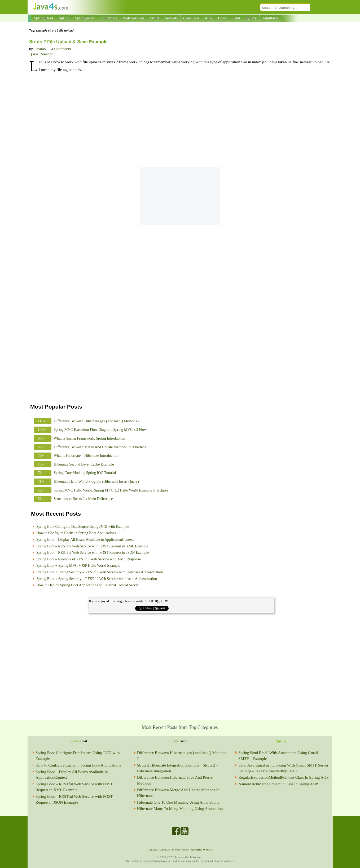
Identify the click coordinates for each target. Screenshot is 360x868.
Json (237, 18)
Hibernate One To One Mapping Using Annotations (178, 802)
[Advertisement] (180, 121)
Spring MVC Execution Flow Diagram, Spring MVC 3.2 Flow (100, 430)
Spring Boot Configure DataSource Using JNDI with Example (83, 527)
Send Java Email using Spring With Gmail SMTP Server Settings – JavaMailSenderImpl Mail (283, 768)
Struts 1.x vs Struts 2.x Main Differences (84, 499)
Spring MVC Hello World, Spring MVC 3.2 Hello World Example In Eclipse (111, 490)
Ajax (208, 18)
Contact (152, 849)
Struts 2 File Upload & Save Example (68, 42)
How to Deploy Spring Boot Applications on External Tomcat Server (87, 585)
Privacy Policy (181, 849)
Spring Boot (44, 18)
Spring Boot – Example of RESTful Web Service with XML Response (89, 559)
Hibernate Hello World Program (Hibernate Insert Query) (96, 482)
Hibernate (109, 18)
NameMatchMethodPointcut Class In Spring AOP (278, 784)
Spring (64, 18)
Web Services (134, 18)
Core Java (191, 18)
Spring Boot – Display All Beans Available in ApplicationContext (85, 540)
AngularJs (270, 18)
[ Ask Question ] (43, 54)
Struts (155, 18)
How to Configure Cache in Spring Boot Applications (76, 533)
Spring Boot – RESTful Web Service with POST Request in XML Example (92, 546)
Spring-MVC (85, 18)
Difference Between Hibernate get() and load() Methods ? (97, 421)
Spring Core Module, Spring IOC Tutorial (85, 473)
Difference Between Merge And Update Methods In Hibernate (100, 447)
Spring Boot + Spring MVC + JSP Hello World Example (78, 566)
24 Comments (60, 49)
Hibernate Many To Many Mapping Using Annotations (181, 809)
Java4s (40, 49)
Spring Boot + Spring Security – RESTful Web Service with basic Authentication (97, 579)
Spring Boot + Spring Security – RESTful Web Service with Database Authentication (100, 572)
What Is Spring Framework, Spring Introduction (89, 438)
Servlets (171, 18)
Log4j (223, 18)
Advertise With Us (202, 849)
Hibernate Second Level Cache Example (84, 464)
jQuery (251, 18)
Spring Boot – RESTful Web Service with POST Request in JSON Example (93, 553)
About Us (164, 849)
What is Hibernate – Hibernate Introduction (86, 456)
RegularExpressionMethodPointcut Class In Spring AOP (283, 777)
